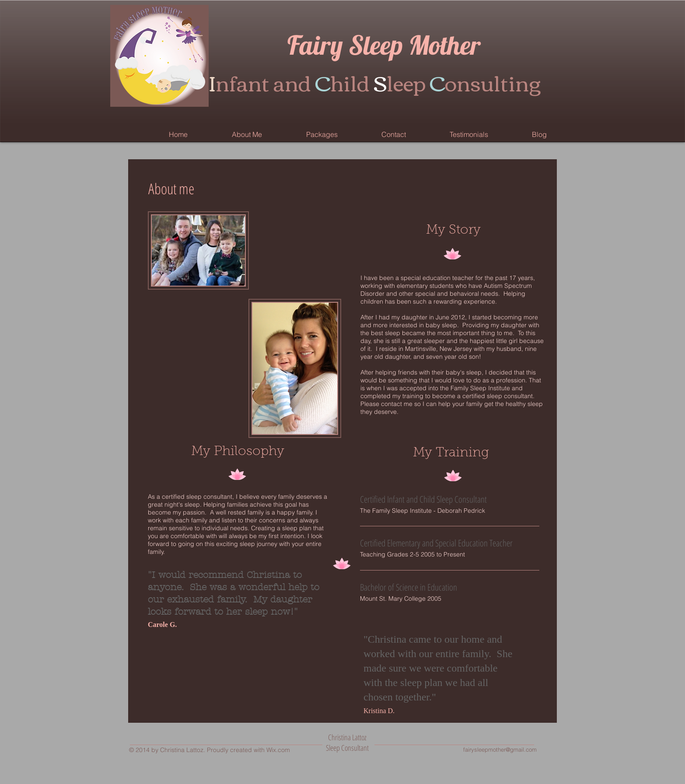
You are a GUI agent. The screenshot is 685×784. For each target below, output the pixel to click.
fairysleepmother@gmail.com (500, 749)
